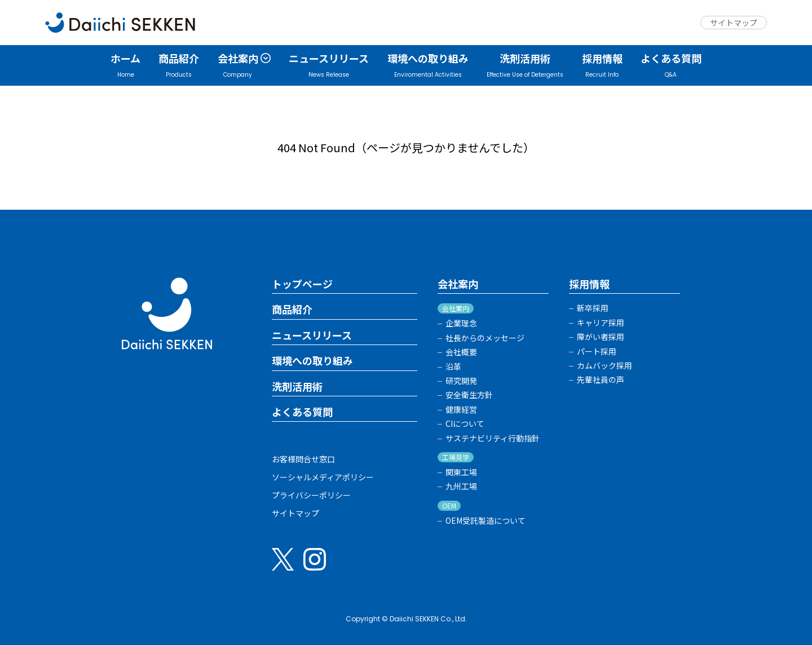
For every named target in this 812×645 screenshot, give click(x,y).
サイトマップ (734, 23)
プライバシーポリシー (311, 495)
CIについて (465, 424)
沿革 (453, 367)
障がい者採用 (601, 337)
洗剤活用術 (297, 387)
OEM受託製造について (486, 521)
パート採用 (597, 352)
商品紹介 (292, 310)
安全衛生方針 (469, 395)
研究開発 (461, 381)
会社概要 (461, 352)
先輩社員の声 (601, 380)
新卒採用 (593, 308)
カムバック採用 (604, 366)
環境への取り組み (312, 361)
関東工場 (461, 472)
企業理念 (461, 323)
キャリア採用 (601, 323)
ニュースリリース (312, 335)
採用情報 (589, 284)
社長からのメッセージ (485, 338)
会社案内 (458, 284)
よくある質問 (302, 412)
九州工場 (461, 486)
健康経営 (461, 410)
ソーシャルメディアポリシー (323, 477)
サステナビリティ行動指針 (493, 438)
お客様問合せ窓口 (303, 459)
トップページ (302, 284)
